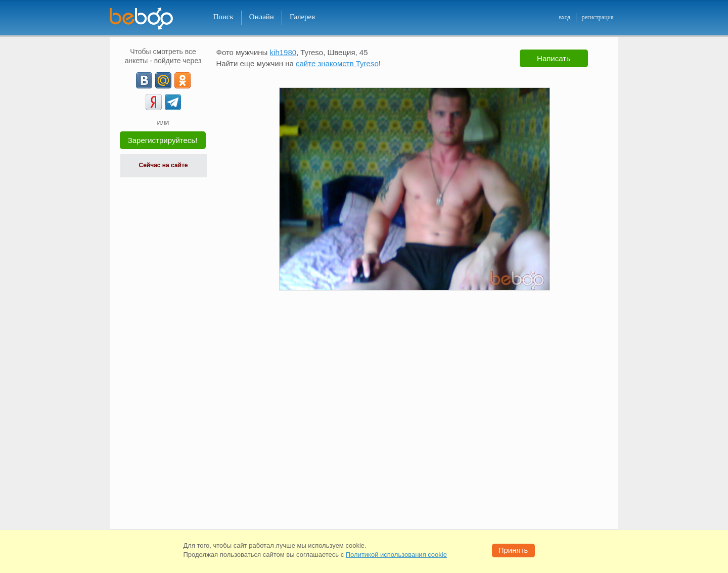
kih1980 (283, 52)
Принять (513, 550)
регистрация (597, 17)
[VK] (144, 80)
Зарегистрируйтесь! (163, 140)
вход (564, 17)
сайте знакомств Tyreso (337, 63)
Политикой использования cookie (396, 555)
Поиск (223, 17)
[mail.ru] (163, 80)
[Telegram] (173, 102)
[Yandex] (154, 102)
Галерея (302, 17)
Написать (554, 58)
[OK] (183, 80)
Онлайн (262, 17)
